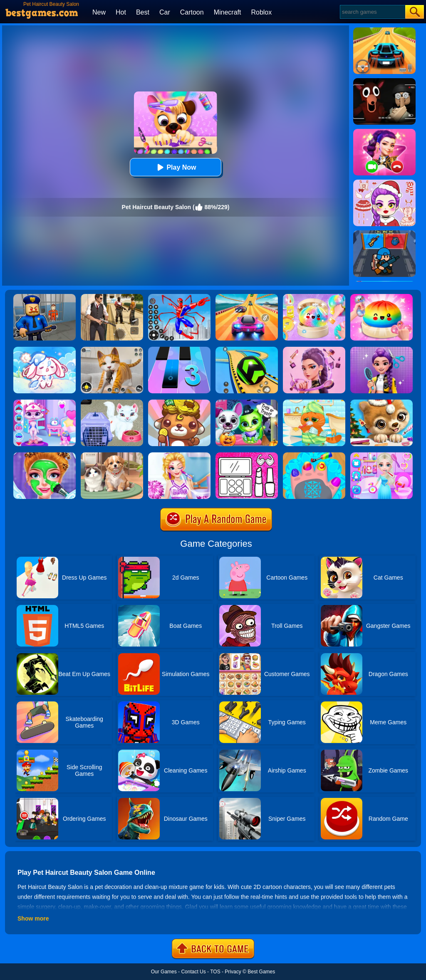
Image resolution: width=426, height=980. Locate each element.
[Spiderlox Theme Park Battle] (179, 297)
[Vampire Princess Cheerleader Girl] (179, 455)
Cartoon (192, 12)
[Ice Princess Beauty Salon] (381, 455)
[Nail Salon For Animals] (314, 455)
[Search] (372, 12)
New (99, 12)
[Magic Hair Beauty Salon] (381, 350)
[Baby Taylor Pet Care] (112, 402)
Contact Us (193, 972)
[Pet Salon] (112, 455)
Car (165, 12)
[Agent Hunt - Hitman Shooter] (112, 297)
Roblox (261, 12)
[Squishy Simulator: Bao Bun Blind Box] (314, 297)
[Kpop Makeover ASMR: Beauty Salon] (314, 350)
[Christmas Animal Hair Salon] (381, 402)
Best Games (261, 972)
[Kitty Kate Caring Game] (45, 402)
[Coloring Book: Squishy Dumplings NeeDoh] (381, 297)
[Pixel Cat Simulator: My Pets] (112, 350)
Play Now (175, 167)
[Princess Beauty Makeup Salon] (45, 455)
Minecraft (228, 12)
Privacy (233, 972)
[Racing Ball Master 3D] (247, 350)
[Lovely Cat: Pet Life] (45, 350)
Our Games (164, 972)
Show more (33, 918)
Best (143, 12)
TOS (215, 972)
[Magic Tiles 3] (179, 350)
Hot (121, 12)
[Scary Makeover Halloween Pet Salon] (247, 402)
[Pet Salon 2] (179, 402)
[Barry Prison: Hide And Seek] (45, 297)
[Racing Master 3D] (247, 297)
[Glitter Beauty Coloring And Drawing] (247, 455)
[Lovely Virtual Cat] (314, 402)
